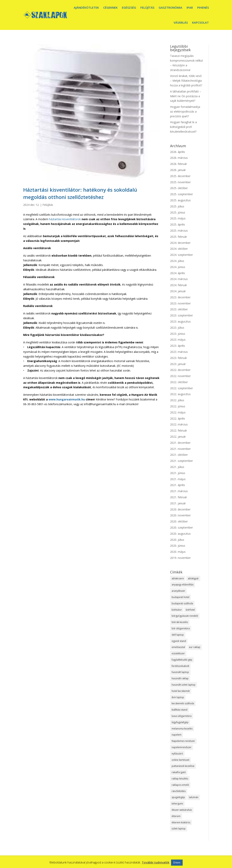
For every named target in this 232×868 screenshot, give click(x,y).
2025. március (179, 231)
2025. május (178, 218)
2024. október (179, 249)
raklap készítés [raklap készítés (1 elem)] (180, 779)
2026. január (178, 170)
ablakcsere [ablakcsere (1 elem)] (178, 578)
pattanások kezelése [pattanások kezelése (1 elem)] (183, 766)
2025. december (180, 176)
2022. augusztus (180, 394)
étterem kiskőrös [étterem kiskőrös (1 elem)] (181, 822)
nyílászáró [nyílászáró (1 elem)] (177, 754)
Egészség (129, 7)
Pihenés (203, 7)
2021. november (180, 449)
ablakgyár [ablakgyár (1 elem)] (193, 578)
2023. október (179, 309)
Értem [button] (177, 862)
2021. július (177, 467)
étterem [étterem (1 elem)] (176, 816)
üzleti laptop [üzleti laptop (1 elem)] (179, 829)
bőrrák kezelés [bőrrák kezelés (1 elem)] (180, 622)
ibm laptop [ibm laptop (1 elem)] (178, 697)
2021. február (179, 497)
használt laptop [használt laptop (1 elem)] (180, 672)
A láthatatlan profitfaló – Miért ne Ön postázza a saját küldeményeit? (186, 96)
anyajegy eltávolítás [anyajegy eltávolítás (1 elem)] (183, 585)
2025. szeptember (181, 194)
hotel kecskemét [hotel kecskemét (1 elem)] (181, 691)
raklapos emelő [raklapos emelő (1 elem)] (180, 785)
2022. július (177, 400)
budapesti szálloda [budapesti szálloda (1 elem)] (182, 603)
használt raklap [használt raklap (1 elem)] (180, 678)
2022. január (178, 437)
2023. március (179, 352)
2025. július (177, 206)
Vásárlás (181, 22)
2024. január (178, 291)
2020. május (178, 552)
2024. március (179, 279)
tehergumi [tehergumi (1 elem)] (177, 804)
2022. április (178, 418)
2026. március (179, 158)
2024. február (179, 285)
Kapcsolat (200, 22)
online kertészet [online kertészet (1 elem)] (180, 760)
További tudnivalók (156, 862)
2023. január (178, 364)
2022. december (180, 370)
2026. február (179, 164)
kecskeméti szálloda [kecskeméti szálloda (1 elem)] (183, 703)
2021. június (178, 473)
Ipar (190, 7)
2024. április (178, 273)
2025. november (180, 182)
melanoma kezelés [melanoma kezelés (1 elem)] (182, 729)
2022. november (180, 376)
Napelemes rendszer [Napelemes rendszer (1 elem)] (183, 741)
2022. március (179, 424)
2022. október (179, 382)
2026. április (178, 152)
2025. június (178, 212)
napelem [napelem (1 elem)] (177, 735)
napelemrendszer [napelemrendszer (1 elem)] (182, 747)
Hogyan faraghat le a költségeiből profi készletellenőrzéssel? (183, 127)
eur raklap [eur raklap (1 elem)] (195, 647)
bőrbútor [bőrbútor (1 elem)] (177, 610)
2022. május (178, 412)
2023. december (180, 297)
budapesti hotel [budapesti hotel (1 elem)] (180, 597)
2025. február (179, 237)
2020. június (178, 546)
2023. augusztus (180, 321)
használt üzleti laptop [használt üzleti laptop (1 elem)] (184, 685)
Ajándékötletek (86, 7)
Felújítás (147, 7)
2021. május (178, 479)
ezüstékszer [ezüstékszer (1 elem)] (178, 653)
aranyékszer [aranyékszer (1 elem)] (178, 591)
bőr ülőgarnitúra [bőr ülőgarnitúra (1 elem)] (181, 628)
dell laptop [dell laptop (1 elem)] (178, 635)
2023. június (178, 334)
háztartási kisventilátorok (64, 219)
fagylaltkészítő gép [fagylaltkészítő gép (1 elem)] (182, 660)
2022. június (178, 406)
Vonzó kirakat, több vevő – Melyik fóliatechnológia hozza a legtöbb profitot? (186, 81)
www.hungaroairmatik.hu (67, 399)
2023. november (180, 303)
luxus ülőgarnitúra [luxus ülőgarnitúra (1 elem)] (182, 716)
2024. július (177, 261)
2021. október (179, 455)
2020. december (180, 509)
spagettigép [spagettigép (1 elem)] (178, 797)
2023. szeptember (181, 315)
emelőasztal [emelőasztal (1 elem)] (178, 647)
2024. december (180, 243)
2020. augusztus (180, 534)
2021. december (180, 443)
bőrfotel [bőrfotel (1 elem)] (190, 610)
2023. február (179, 358)
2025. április (178, 224)
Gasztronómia (170, 7)
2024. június (178, 267)
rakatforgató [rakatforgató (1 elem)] (179, 772)
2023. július (177, 328)
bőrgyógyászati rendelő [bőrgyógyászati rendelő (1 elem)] (185, 616)
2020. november (180, 515)
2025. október (179, 188)
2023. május (178, 340)
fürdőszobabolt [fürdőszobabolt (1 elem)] (180, 666)
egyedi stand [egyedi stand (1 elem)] (179, 641)
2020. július (177, 540)
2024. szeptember (181, 255)
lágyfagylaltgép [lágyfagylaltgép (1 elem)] (180, 722)
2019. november (180, 558)
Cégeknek (110, 7)
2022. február (179, 430)
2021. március (179, 491)
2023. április (178, 346)
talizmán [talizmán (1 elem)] (194, 797)
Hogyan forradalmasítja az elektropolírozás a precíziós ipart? (185, 111)
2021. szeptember (181, 461)
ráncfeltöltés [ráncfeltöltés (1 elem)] (179, 791)
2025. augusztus (180, 200)
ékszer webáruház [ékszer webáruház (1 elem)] (182, 810)
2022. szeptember (181, 388)
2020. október (179, 521)
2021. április (178, 485)
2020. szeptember (181, 527)
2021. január (178, 503)
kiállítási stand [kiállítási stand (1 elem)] (180, 710)
